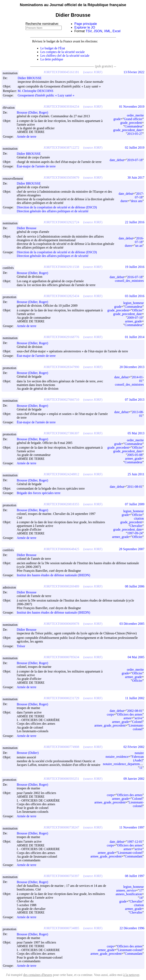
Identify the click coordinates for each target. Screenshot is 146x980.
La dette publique (52, 59)
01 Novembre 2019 (132, 107)
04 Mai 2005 (136, 657)
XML (107, 31)
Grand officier (133, 119)
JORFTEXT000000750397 (61, 876)
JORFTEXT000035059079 (61, 178)
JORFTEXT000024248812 (61, 474)
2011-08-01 (135, 487)
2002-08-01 (135, 711)
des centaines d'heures (38, 975)
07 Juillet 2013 (135, 400)
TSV (89, 31)
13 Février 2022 (134, 72)
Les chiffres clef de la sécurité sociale (65, 56)
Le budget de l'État (53, 48)
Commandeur (133, 126)
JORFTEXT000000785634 (61, 657)
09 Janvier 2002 (134, 779)
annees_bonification (129, 894)
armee (128, 718)
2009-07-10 (135, 318)
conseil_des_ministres (129, 281)
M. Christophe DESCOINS (37, 91)
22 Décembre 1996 (132, 928)
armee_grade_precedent (110, 725)
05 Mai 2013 (136, 433)
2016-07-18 (139, 240)
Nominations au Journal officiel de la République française (73, 5)
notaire (139, 753)
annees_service (126, 890)
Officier (137, 310)
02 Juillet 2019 (135, 148)
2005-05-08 (135, 455)
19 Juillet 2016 (135, 267)
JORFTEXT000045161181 (61, 72)
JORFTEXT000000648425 (61, 549)
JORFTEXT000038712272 (61, 148)
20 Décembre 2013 (132, 367)
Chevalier (136, 526)
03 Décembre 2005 (132, 624)
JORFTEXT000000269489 (61, 586)
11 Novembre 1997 (132, 827)
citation (139, 518)
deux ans (137, 201)
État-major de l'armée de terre (36, 166)
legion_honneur (134, 303)
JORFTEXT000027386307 (61, 433)
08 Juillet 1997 (135, 876)
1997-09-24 (135, 533)
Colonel (137, 722)
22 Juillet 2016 (135, 222)
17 (141, 890)
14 (141, 898)
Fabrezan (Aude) (138, 758)
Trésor (21, 646)
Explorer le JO (85, 27)
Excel (116, 31)
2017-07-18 (139, 195)
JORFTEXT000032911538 (61, 267)
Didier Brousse (28, 228)
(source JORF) (93, 72)
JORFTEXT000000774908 (61, 747)
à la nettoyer (131, 975)
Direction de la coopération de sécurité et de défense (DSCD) (57, 207)
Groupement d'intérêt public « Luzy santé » (46, 96)
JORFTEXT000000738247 (61, 827)
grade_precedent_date (128, 130)
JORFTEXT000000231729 (61, 698)
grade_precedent (131, 123)
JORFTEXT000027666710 (61, 400)
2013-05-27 (135, 134)
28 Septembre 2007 (132, 549)
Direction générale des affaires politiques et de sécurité (53, 211)
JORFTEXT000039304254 (61, 107)
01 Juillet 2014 (135, 337)
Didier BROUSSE (31, 78)
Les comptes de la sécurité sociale (63, 52)
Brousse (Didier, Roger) (34, 112)
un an (139, 246)
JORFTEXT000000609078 (61, 624)
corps (110, 714)
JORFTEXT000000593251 (61, 779)
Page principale (86, 24)
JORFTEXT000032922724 (61, 222)
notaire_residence (117, 757)
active (138, 718)
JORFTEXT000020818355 (61, 504)
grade (117, 119)
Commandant (134, 856)
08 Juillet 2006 (135, 586)
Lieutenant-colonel (136, 727)
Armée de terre (27, 137)
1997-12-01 (135, 842)
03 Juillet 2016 (135, 296)
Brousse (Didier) (30, 753)
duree (124, 201)
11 (141, 768)
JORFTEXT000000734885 (61, 928)
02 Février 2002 (134, 747)
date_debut (117, 160)
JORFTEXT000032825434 (61, 296)
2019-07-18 (135, 160)
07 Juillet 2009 (135, 504)
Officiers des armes (130, 714)
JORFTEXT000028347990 (61, 367)
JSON (98, 31)
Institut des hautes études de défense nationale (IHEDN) (53, 575)
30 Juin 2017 (136, 178)
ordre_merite (135, 115)
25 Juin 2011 (136, 474)
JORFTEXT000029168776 (61, 337)
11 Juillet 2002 (135, 698)
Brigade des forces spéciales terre (39, 493)
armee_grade (133, 321)
